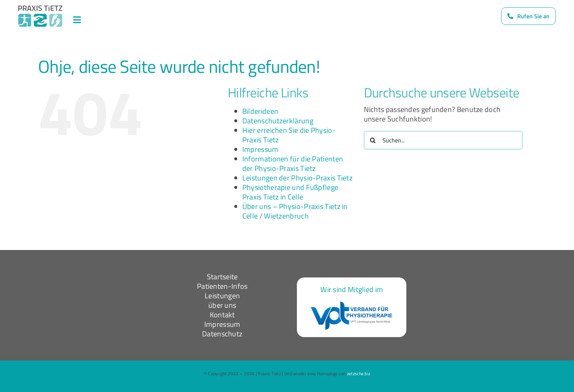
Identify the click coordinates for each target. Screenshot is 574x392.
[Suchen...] (443, 140)
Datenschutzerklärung (278, 121)
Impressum (260, 149)
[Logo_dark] (40, 9)
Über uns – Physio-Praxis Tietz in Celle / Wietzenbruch (295, 211)
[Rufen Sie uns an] (528, 16)
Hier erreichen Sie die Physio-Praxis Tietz (289, 135)
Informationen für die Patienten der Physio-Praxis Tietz (293, 163)
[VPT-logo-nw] (352, 305)
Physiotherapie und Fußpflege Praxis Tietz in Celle (290, 192)
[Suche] (373, 140)
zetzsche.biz (359, 374)
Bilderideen (260, 111)
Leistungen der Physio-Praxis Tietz (297, 178)
